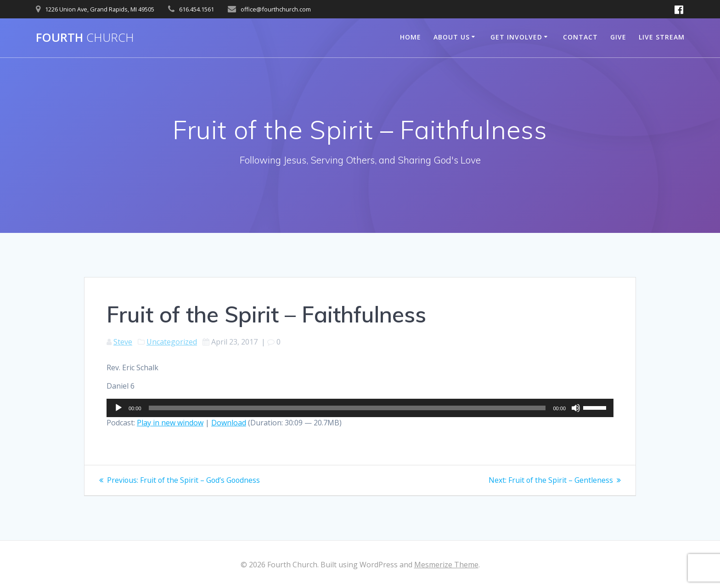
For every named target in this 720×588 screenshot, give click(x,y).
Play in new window (170, 423)
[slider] (347, 408)
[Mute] (576, 408)
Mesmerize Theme (446, 565)
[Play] (118, 408)
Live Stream (662, 37)
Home (411, 37)
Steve (123, 342)
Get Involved (516, 37)
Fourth (85, 38)
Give (618, 37)
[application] (360, 408)
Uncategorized (172, 342)
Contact (580, 37)
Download (229, 423)
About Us (452, 37)
